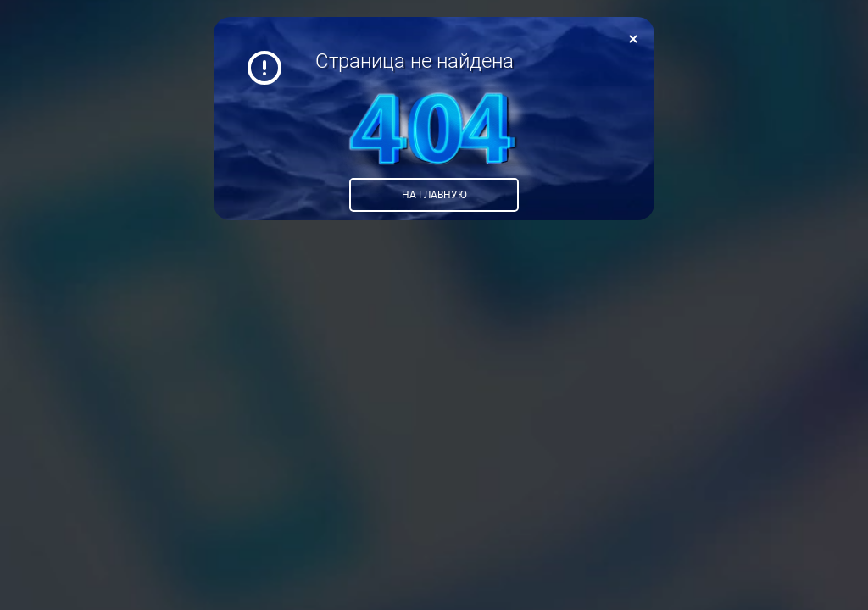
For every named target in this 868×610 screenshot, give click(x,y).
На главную (434, 195)
